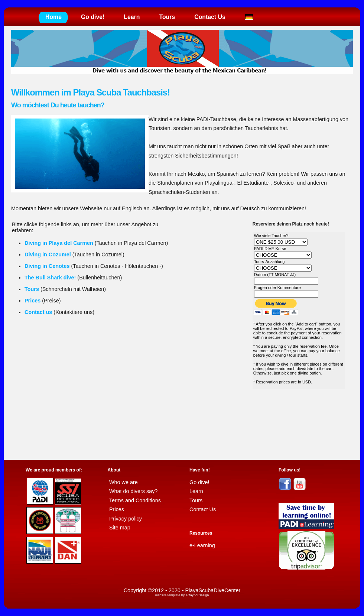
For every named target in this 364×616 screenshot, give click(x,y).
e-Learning (202, 545)
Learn (132, 17)
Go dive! (93, 17)
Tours (167, 17)
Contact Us (210, 17)
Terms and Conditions (135, 500)
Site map (120, 528)
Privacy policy (126, 519)
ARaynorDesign (197, 595)
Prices (117, 509)
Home (53, 17)
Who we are (123, 482)
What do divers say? (133, 491)
